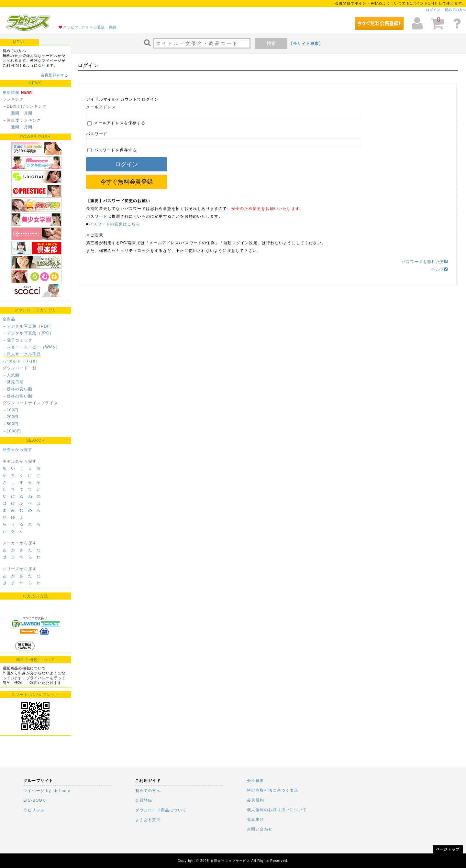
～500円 (11, 424)
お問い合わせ (260, 829)
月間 (28, 113)
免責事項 (255, 819)
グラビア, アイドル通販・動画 (90, 27)
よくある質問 (148, 820)
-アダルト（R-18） (21, 361)
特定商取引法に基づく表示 (272, 790)
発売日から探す (17, 450)
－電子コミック (17, 340)
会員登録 (144, 800)
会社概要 (255, 781)
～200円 (11, 417)
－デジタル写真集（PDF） (28, 326)
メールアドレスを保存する (116, 123)
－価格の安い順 (17, 389)
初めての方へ (455, 10)
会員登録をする (55, 75)
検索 (271, 43)
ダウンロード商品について (161, 810)
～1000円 (12, 431)
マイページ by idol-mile (47, 791)
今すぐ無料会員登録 (127, 182)
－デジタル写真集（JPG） (28, 333)
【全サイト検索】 (306, 44)
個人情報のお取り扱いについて (277, 810)
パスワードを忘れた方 (425, 262)
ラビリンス (34, 810)
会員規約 (255, 800)
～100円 (11, 410)
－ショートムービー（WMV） (31, 347)
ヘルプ (440, 269)
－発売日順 (13, 382)
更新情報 (11, 92)
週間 (15, 113)
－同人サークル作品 (22, 354)
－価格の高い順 (17, 396)
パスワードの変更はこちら (114, 224)
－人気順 (11, 375)
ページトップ (448, 849)
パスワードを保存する (112, 150)
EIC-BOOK (34, 800)
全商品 (9, 319)
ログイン (433, 10)
